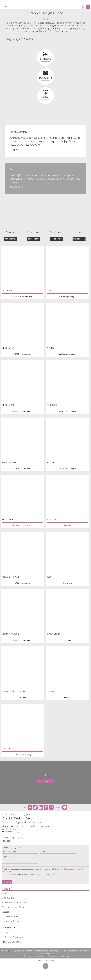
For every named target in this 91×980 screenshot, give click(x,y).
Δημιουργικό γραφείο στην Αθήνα (22, 822)
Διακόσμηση (17, 187)
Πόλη (5, 933)
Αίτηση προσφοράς (45, 781)
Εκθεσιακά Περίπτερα (13, 937)
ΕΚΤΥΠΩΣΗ (61, 807)
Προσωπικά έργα (10, 916)
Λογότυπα (7, 893)
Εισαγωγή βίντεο (11, 921)
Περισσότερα (21, 239)
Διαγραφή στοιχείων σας (58, 956)
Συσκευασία (8, 898)
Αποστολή (7, 882)
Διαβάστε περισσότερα (33, 956)
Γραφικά (14, 149)
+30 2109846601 (12, 829)
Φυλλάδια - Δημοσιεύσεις (15, 902)
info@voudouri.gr (12, 832)
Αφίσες (21, 232)
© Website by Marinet (46, 961)
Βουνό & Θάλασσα (11, 942)
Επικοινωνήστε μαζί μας (16, 814)
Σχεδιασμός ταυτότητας (14, 907)
